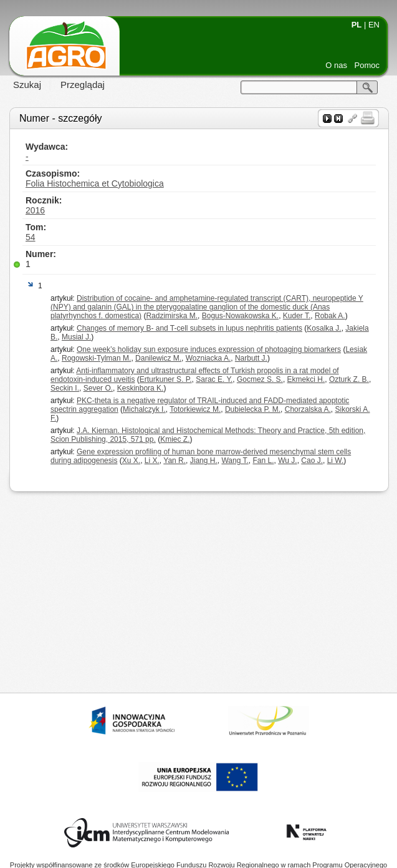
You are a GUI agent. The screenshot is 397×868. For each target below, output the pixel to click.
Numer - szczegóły (60, 118)
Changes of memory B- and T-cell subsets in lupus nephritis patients (189, 328)
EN (374, 25)
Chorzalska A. (308, 409)
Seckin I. (65, 388)
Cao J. (312, 461)
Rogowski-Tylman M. (96, 358)
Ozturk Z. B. (349, 379)
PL (357, 25)
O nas (336, 65)
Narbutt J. (251, 358)
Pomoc (367, 65)
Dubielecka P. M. (253, 409)
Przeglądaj (83, 85)
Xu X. (131, 461)
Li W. (336, 461)
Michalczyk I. (144, 409)
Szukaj (27, 85)
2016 (35, 210)
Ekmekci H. (306, 379)
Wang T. (235, 461)
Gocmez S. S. (260, 379)
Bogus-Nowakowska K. (240, 316)
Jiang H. (204, 461)
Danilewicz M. (158, 358)
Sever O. (98, 388)
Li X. (152, 461)
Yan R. (175, 461)
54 (31, 237)
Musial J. (76, 337)
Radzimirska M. (172, 316)
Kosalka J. (324, 328)
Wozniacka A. (208, 358)
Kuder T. (297, 316)
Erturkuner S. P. (166, 379)
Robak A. (330, 316)
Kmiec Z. (175, 439)
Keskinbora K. (141, 388)
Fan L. (263, 461)
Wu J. (287, 461)
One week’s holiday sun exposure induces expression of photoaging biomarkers (209, 349)
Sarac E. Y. (214, 379)
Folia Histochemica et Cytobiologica (95, 183)
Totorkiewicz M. (195, 409)
